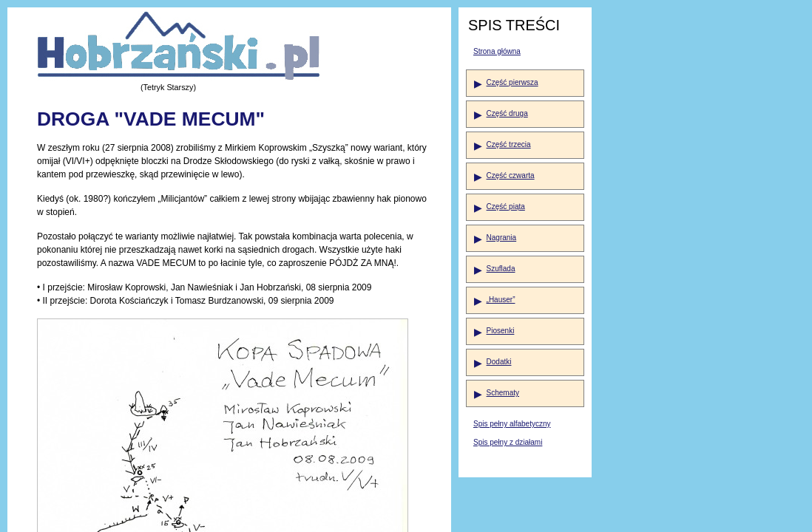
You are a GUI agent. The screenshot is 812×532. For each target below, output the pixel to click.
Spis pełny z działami (508, 442)
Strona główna (497, 51)
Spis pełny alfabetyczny (512, 424)
